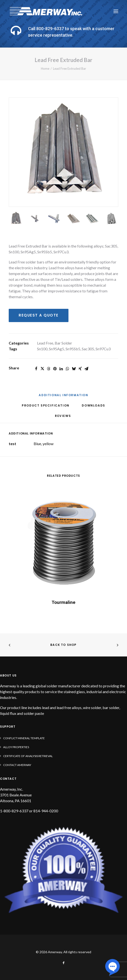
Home (45, 69)
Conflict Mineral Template (24, 738)
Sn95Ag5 (56, 349)
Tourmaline (63, 602)
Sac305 (88, 349)
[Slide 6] (112, 218)
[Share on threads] (49, 369)
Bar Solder (63, 343)
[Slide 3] (54, 218)
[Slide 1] (16, 218)
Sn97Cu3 (103, 349)
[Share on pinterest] (55, 369)
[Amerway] (46, 11)
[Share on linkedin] (61, 369)
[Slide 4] (73, 218)
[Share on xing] (80, 369)
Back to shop (63, 645)
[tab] (46, 407)
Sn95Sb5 (73, 349)
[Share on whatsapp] (67, 369)
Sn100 (42, 349)
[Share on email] (86, 369)
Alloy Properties (16, 747)
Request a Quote (39, 315)
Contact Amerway (17, 765)
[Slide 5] (93, 218)
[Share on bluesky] (74, 369)
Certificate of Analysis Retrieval (28, 756)
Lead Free (45, 343)
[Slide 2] (35, 218)
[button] (116, 11)
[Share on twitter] (42, 369)
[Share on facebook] (36, 369)
